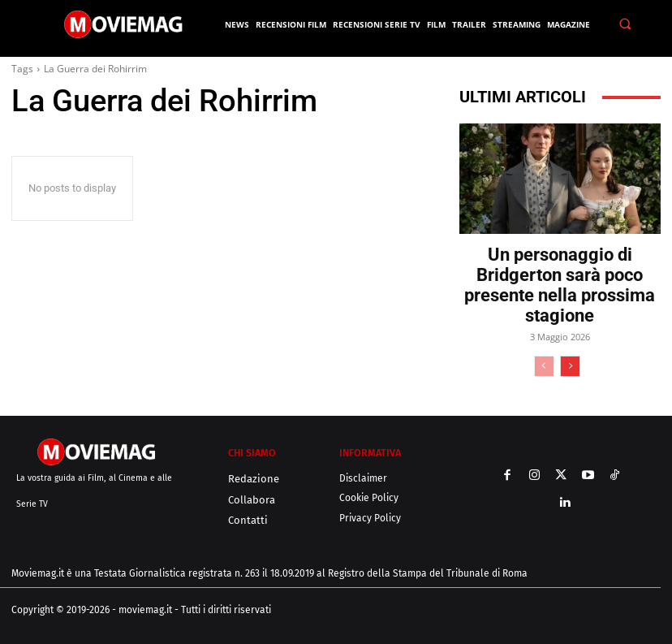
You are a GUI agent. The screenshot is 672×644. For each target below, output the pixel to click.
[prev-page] (544, 366)
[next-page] (570, 366)
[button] (626, 24)
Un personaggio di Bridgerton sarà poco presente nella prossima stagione (560, 285)
